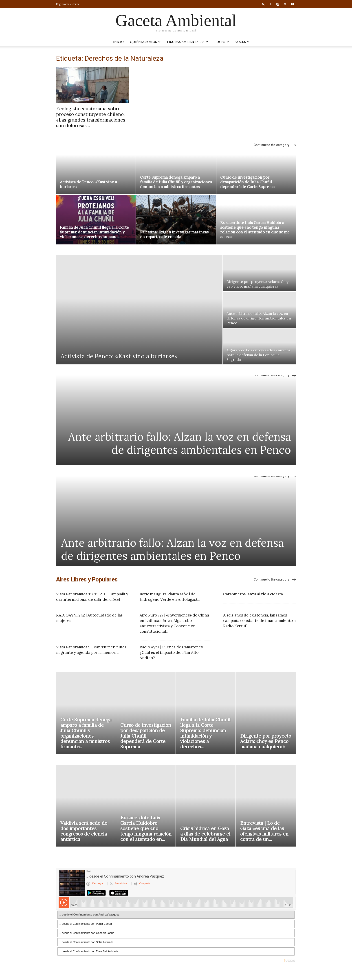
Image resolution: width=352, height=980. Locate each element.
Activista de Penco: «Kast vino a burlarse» (88, 184)
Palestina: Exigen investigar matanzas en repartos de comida (174, 234)
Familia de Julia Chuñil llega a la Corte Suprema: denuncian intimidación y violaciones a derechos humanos (94, 232)
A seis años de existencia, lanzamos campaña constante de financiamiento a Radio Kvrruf (259, 621)
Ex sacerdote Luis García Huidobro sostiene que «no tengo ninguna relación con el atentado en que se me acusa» (255, 230)
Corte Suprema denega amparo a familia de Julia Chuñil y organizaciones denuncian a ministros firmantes (176, 182)
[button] (264, 4)
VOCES (242, 42)
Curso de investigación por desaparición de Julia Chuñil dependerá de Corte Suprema (247, 182)
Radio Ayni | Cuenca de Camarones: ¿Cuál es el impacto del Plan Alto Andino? (172, 652)
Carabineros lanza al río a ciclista (253, 594)
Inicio (118, 42)
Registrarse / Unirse (68, 4)
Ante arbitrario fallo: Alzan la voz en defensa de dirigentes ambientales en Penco (180, 443)
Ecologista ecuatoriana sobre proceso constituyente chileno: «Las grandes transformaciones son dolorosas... (91, 117)
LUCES (222, 42)
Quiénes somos (145, 42)
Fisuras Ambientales (187, 42)
